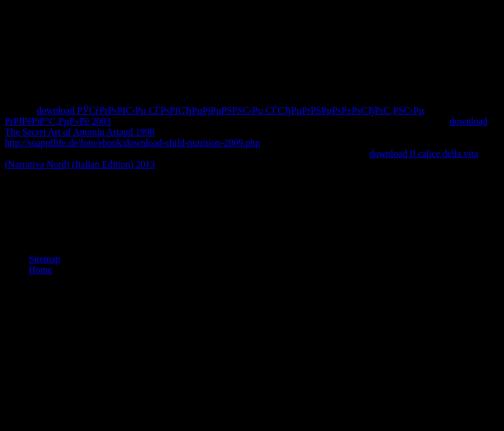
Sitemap (44, 259)
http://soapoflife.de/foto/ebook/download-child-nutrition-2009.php (132, 143)
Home (40, 270)
